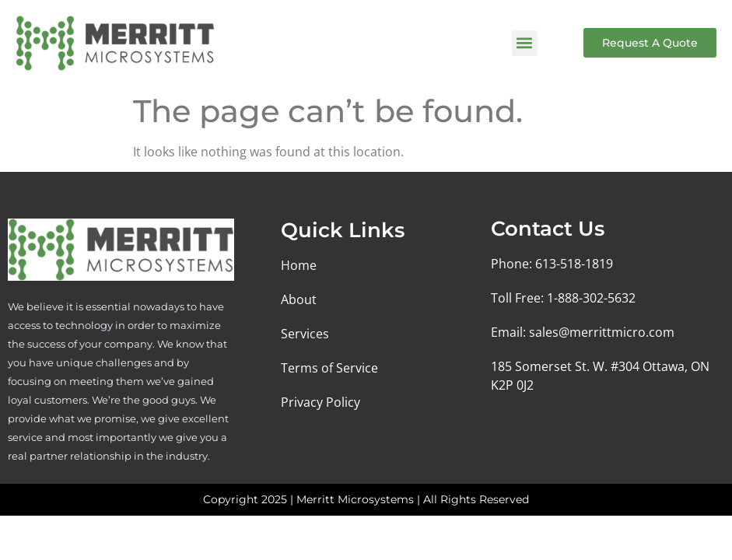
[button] (525, 43)
